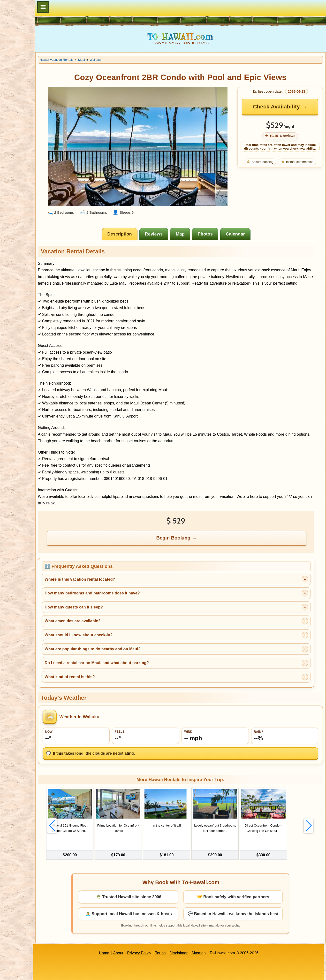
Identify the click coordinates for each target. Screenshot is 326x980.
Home (119, 941)
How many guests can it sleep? (104, 601)
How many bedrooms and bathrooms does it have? (123, 587)
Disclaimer (194, 941)
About (134, 941)
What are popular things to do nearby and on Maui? (123, 643)
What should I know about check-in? (109, 629)
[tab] (135, 221)
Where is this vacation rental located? (110, 573)
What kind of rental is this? (100, 671)
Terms (176, 941)
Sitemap (214, 941)
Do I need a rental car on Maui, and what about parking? (127, 657)
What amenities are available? (103, 615)
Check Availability (281, 107)
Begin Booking (189, 532)
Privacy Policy (154, 941)
